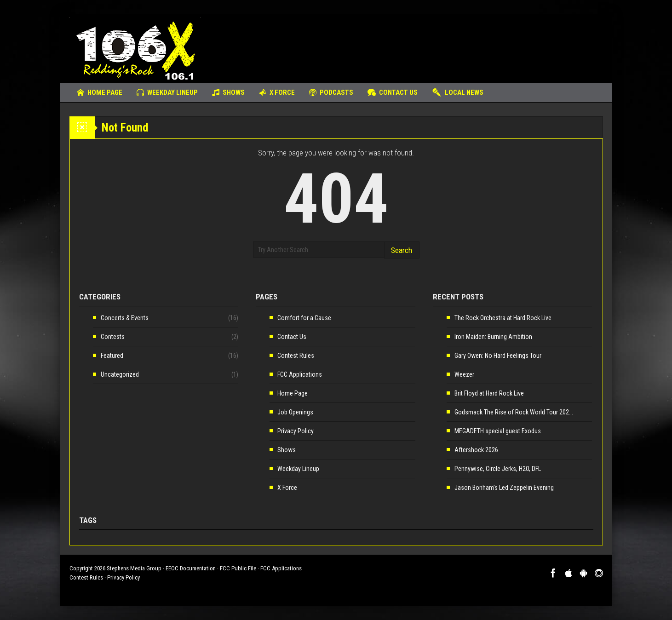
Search (402, 250)
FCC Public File (238, 568)
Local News (458, 92)
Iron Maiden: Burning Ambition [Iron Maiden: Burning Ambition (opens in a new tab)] (493, 337)
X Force (277, 92)
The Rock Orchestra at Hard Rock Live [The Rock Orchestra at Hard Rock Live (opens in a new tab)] (503, 318)
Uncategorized (120, 374)
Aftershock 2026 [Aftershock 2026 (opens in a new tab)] (476, 450)
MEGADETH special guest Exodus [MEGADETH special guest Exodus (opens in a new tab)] (498, 431)
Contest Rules (296, 356)
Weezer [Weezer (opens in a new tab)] (464, 374)
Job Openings (295, 412)
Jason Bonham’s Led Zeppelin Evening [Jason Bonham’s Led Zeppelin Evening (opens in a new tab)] (504, 488)
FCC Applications (300, 374)
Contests (113, 337)
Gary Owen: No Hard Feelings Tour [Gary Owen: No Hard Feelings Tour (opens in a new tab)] (498, 356)
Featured (112, 356)
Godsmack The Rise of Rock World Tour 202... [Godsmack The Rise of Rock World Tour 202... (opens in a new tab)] (514, 412)
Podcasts (331, 92)
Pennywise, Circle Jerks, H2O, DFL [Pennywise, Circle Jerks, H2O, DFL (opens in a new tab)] (498, 469)
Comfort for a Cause (304, 318)
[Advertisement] (436, 44)
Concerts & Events (125, 318)
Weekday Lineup (167, 92)
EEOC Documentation (191, 568)
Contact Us (393, 92)
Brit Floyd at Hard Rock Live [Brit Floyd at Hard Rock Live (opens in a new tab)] (489, 393)
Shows (228, 92)
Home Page (100, 92)
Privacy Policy (296, 431)
